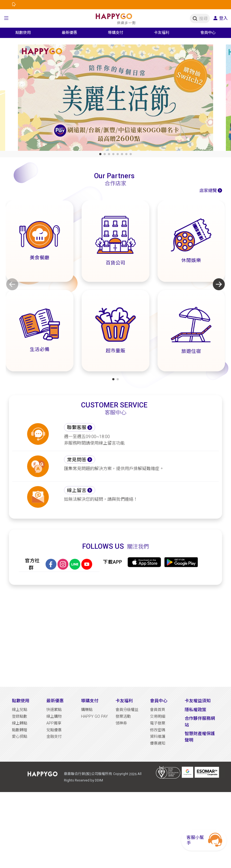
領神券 (121, 723)
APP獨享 (54, 723)
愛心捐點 (20, 737)
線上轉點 (20, 723)
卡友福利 (124, 701)
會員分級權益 (127, 710)
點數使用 (21, 701)
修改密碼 (158, 730)
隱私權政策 (195, 710)
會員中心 (159, 701)
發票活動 (123, 717)
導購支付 (90, 701)
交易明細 (158, 717)
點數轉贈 (20, 730)
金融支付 (54, 737)
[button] (6, 18)
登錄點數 (20, 717)
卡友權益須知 (198, 701)
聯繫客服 (77, 427)
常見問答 (77, 460)
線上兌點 (20, 710)
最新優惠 (55, 701)
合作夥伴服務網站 (200, 722)
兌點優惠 (54, 730)
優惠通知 (158, 743)
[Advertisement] (115, 636)
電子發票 (158, 723)
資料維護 (158, 737)
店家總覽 (208, 191)
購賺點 (87, 710)
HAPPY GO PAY (94, 717)
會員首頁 (158, 710)
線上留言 (77, 490)
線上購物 (54, 717)
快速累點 (54, 710)
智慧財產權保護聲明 (200, 737)
